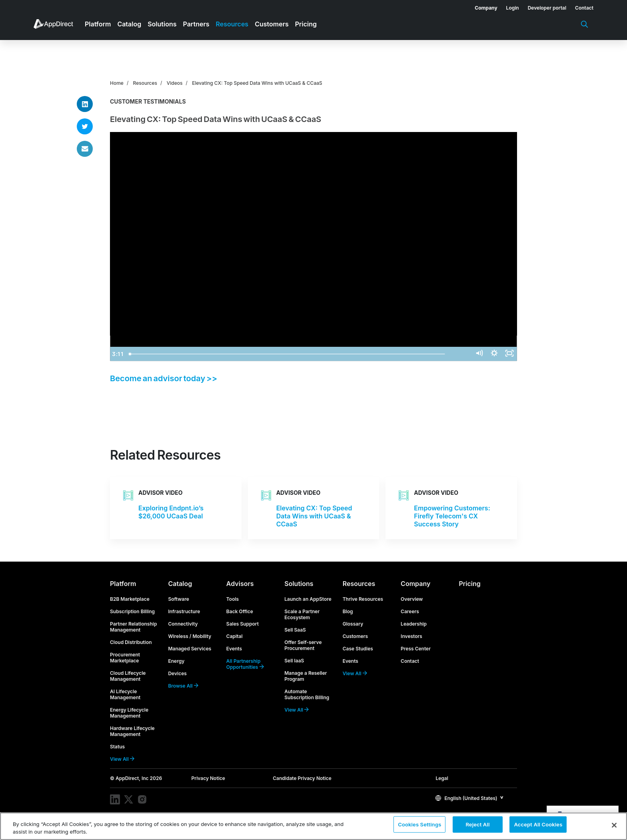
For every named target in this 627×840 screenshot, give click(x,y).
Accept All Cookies (538, 826)
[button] (469, 798)
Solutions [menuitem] (162, 24)
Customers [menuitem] (272, 24)
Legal (442, 778)
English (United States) (466, 798)
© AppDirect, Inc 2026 (136, 778)
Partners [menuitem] (196, 24)
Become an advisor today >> (164, 378)
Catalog (180, 584)
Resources (145, 83)
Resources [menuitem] (232, 24)
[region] (313, 826)
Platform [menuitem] (98, 24)
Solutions (299, 584)
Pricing (470, 584)
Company (415, 584)
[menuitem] (481, 6)
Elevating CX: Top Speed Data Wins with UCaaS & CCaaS (257, 83)
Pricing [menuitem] (306, 24)
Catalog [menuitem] (129, 24)
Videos (175, 83)
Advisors (240, 584)
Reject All (477, 826)
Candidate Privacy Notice (302, 778)
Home (117, 83)
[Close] (614, 825)
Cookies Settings (419, 826)
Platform (123, 584)
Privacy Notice (208, 778)
